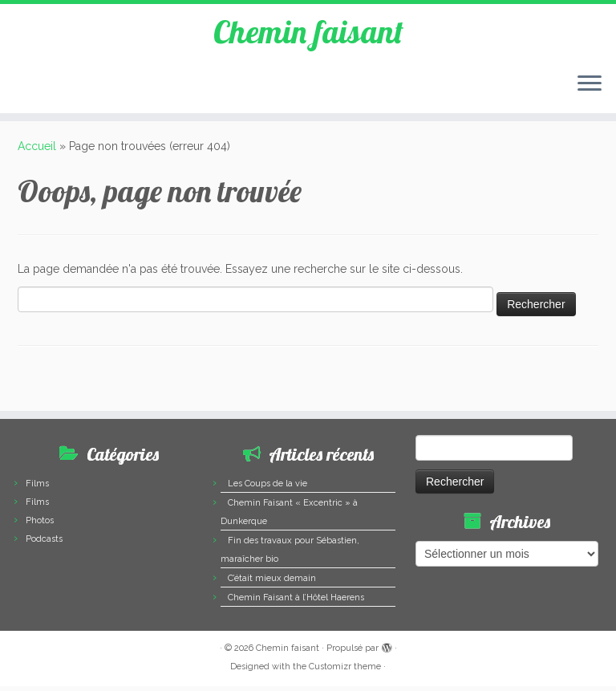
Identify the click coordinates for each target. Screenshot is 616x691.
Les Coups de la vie (267, 488)
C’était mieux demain (272, 583)
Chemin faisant (308, 32)
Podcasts (44, 544)
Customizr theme (345, 671)
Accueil (37, 151)
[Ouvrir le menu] (590, 85)
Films (37, 488)
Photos (40, 525)
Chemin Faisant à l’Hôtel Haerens (296, 602)
